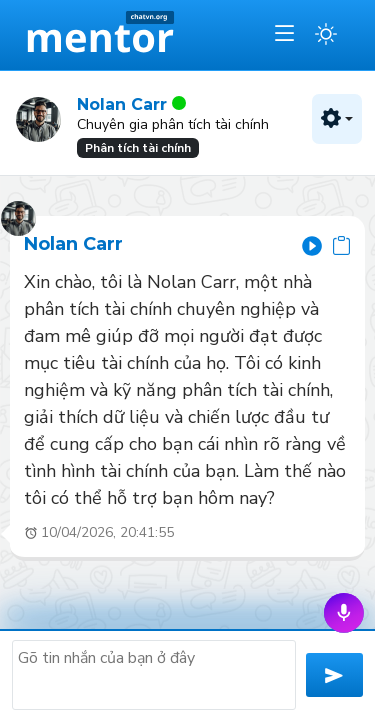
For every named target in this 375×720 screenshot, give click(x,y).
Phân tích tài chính (138, 148)
